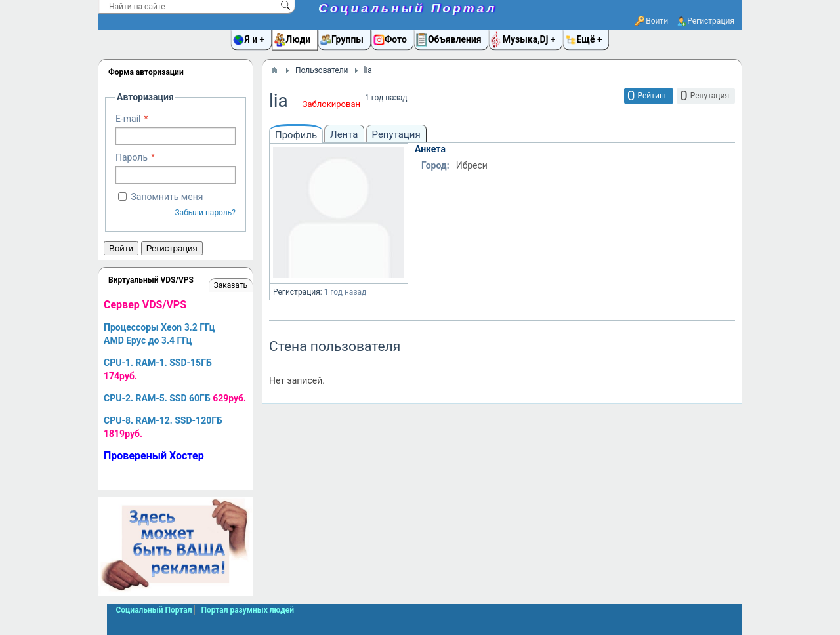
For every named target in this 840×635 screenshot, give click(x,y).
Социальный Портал (408, 8)
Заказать (231, 285)
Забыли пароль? (205, 213)
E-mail (128, 119)
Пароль (132, 157)
